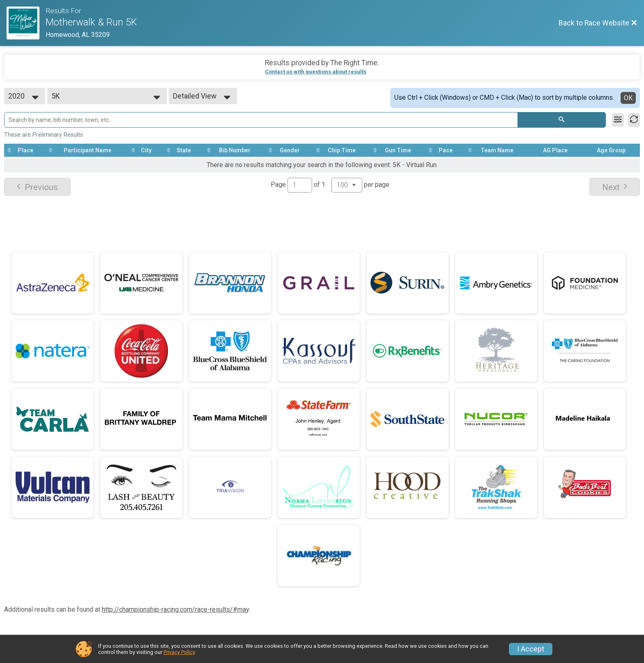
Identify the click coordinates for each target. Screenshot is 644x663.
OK (628, 98)
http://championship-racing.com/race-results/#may (175, 609)
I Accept (531, 649)
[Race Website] (26, 23)
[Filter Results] (618, 120)
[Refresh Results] (634, 120)
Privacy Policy (179, 652)
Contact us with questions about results (316, 72)
